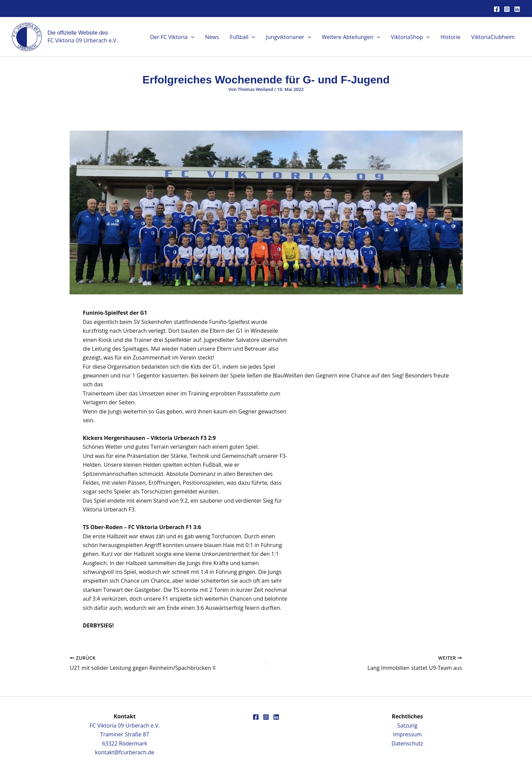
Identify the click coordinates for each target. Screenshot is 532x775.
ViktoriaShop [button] (410, 37)
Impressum (407, 734)
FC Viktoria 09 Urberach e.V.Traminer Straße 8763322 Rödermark (125, 734)
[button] (191, 37)
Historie (450, 37)
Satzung (407, 725)
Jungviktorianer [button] (289, 37)
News (212, 37)
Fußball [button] (242, 37)
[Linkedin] (517, 9)
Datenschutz (407, 743)
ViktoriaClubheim (493, 37)
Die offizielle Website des (78, 33)
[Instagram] (507, 9)
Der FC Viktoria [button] (172, 37)
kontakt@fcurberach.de (125, 752)
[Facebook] (497, 9)
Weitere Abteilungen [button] (351, 37)
